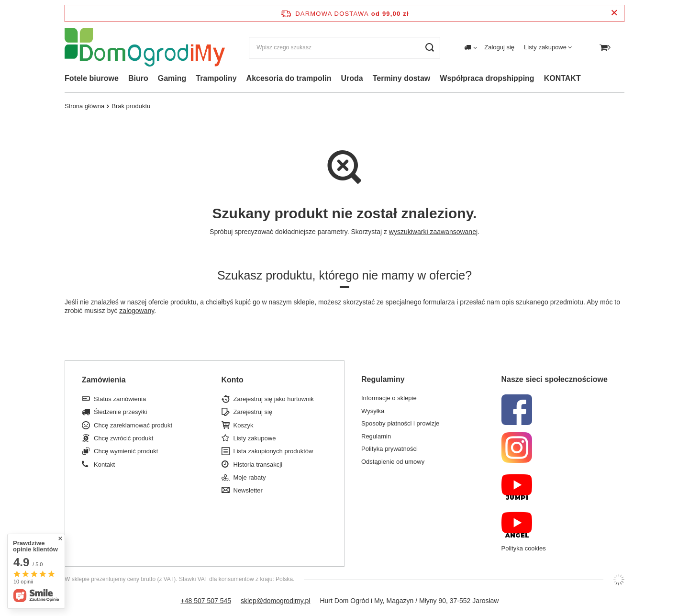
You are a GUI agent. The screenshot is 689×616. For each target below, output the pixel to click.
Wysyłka (373, 411)
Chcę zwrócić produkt (123, 438)
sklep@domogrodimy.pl (275, 601)
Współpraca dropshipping (487, 78)
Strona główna (84, 106)
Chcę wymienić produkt (126, 451)
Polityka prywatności (389, 449)
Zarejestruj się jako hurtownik (274, 399)
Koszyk (244, 425)
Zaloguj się (499, 47)
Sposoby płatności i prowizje (400, 423)
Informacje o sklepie (389, 398)
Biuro (138, 78)
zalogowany (137, 311)
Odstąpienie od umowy (393, 462)
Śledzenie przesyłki (120, 412)
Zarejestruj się (253, 412)
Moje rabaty (250, 477)
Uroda (352, 78)
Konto (233, 380)
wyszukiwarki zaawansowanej (433, 232)
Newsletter (248, 490)
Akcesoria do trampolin (289, 78)
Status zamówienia (120, 399)
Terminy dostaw (402, 78)
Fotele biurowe (92, 78)
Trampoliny (216, 78)
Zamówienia (104, 380)
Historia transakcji (258, 465)
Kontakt (104, 465)
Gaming (172, 78)
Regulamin (376, 436)
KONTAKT (562, 78)
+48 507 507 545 (206, 601)
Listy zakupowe (545, 47)
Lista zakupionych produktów (273, 451)
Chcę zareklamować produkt (133, 425)
